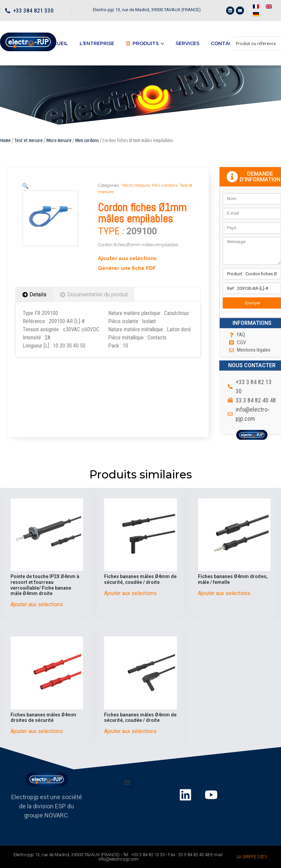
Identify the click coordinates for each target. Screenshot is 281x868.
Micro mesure (59, 140)
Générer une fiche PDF (127, 268)
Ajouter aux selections (127, 258)
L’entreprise (97, 43)
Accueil (57, 43)
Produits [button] (145, 43)
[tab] (34, 295)
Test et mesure (28, 140)
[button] (127, 782)
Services (187, 43)
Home (5, 140)
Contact (223, 43)
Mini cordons (87, 140)
